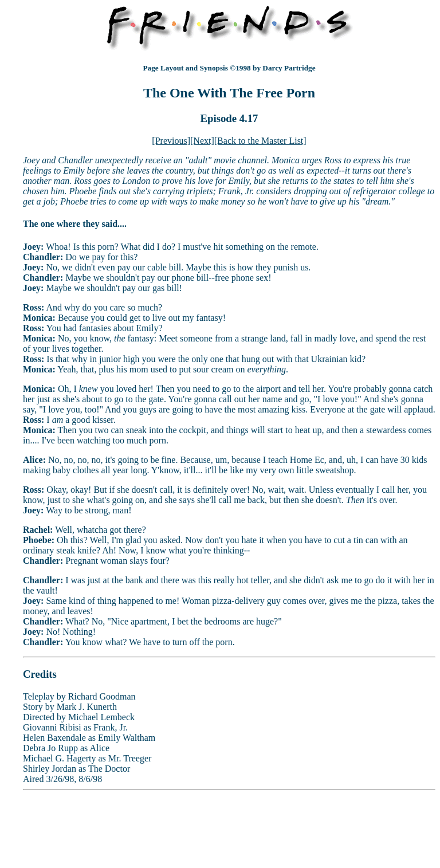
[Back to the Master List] (260, 141)
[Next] (202, 141)
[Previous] (171, 141)
